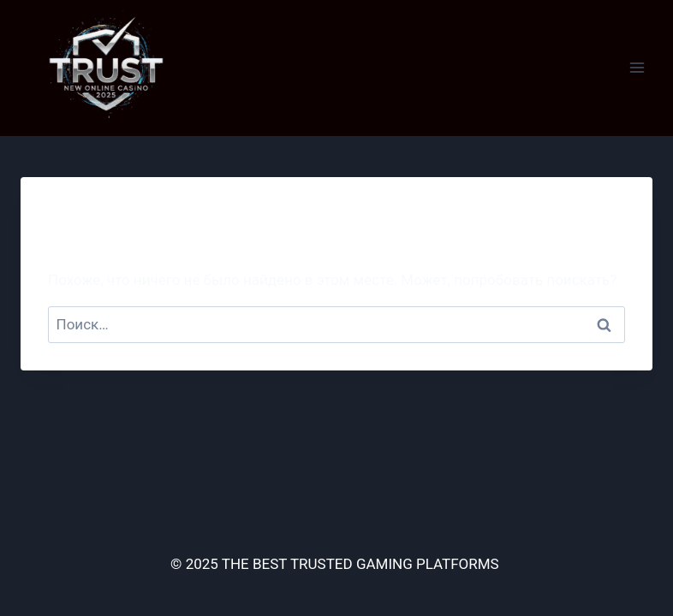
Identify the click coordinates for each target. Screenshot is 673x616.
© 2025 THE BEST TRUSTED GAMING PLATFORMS (336, 564)
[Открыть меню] (637, 68)
